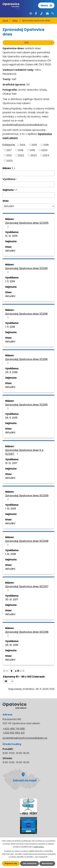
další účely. (39, 847)
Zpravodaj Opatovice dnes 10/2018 (27, 543)
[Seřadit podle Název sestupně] (15, 169)
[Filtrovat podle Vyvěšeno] (28, 184)
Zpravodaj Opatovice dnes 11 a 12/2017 (24, 452)
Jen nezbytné (29, 863)
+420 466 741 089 (14, 729)
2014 (23, 145)
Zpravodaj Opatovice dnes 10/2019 (27, 497)
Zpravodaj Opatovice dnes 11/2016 (26, 361)
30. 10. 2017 (12, 599)
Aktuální (10, 251)
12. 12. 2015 (11, 236)
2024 (46, 155)
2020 (44, 150)
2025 (10, 161)
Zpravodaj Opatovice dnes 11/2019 (26, 270)
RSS (39, 43)
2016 (46, 145)
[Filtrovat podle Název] (28, 173)
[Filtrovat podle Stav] (28, 206)
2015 (34, 145)
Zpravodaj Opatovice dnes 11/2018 (26, 315)
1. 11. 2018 (10, 327)
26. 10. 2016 (12, 645)
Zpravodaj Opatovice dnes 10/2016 (27, 634)
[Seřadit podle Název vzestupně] (15, 167)
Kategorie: (9, 145)
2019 (32, 150)
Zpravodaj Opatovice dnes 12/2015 (27, 225)
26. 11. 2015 (11, 418)
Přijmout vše (11, 863)
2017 (9, 150)
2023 (34, 155)
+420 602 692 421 (14, 733)
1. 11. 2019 (10, 281)
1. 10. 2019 (11, 509)
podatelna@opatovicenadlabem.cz (25, 125)
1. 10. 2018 (11, 554)
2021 (9, 155)
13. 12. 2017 (11, 463)
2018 (21, 150)
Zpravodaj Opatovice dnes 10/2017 (27, 588)
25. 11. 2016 (11, 372)
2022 (21, 155)
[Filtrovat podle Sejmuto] (28, 195)
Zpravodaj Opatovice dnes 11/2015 (26, 406)
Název (8, 168)
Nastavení (47, 863)
